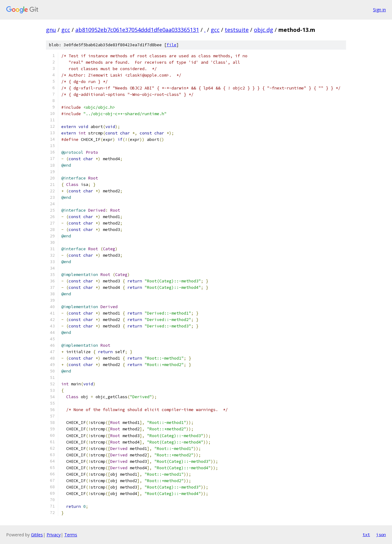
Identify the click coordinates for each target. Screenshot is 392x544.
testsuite (237, 30)
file (171, 45)
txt (366, 535)
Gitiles (37, 535)
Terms (71, 535)
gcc (66, 30)
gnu (51, 30)
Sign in (379, 10)
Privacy (54, 535)
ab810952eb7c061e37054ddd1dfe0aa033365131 (137, 30)
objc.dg (264, 30)
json (381, 535)
